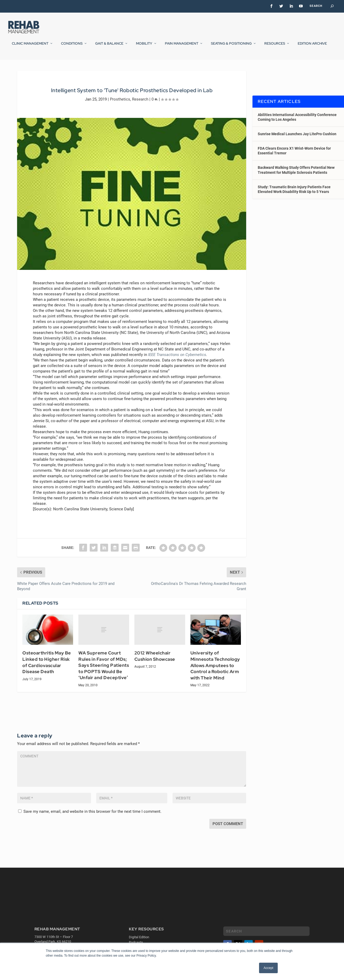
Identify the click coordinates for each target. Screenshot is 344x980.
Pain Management (182, 47)
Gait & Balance (109, 47)
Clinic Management (30, 47)
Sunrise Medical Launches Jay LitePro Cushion (297, 148)
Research (140, 113)
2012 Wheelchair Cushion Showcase (155, 670)
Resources (275, 47)
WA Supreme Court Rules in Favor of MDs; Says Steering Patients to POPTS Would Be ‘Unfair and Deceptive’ (104, 679)
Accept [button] (268, 968)
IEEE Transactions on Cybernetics (177, 368)
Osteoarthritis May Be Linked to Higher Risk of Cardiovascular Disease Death (47, 676)
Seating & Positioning (231, 47)
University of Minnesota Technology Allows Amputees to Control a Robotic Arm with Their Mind (215, 679)
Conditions (72, 47)
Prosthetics (120, 113)
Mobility (144, 47)
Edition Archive (312, 47)
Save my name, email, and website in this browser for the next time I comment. (92, 825)
